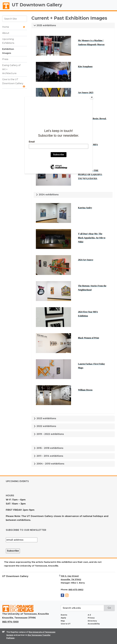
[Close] (92, 97)
